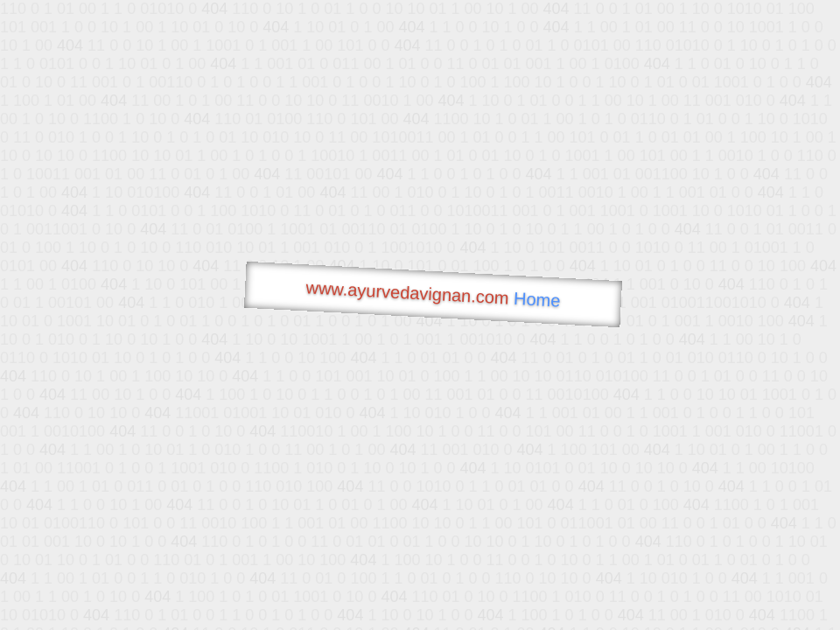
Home (537, 300)
